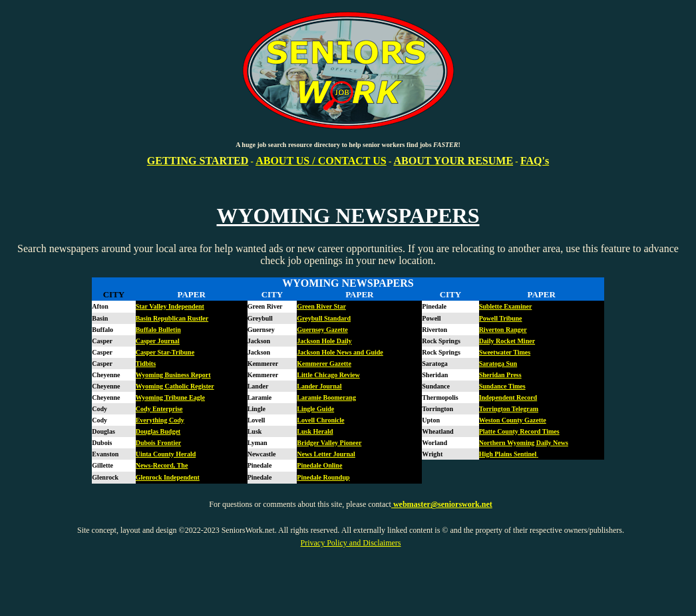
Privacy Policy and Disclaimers (351, 543)
